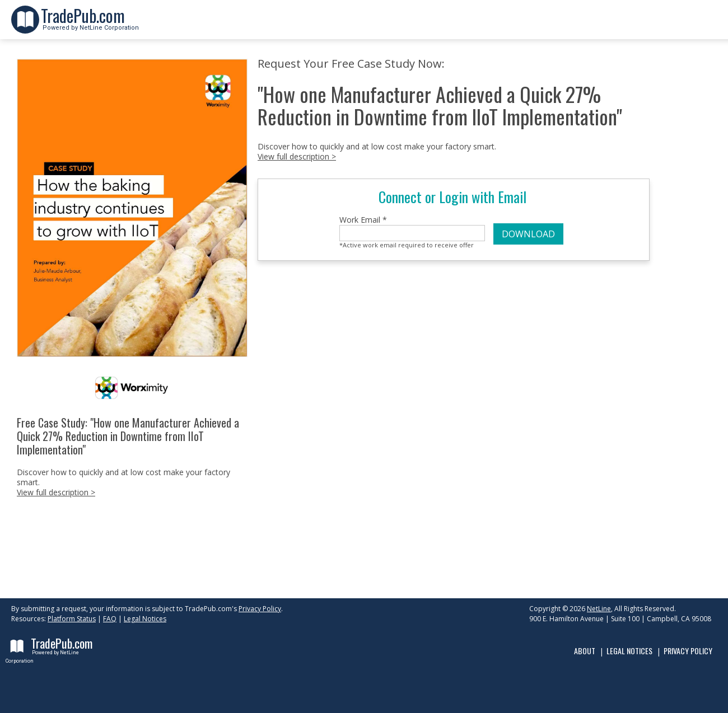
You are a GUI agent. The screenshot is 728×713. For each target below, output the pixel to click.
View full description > (56, 492)
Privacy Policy (260, 609)
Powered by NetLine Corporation (90, 24)
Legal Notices (145, 619)
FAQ (110, 619)
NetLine (599, 609)
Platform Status (72, 619)
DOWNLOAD (528, 234)
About (585, 651)
